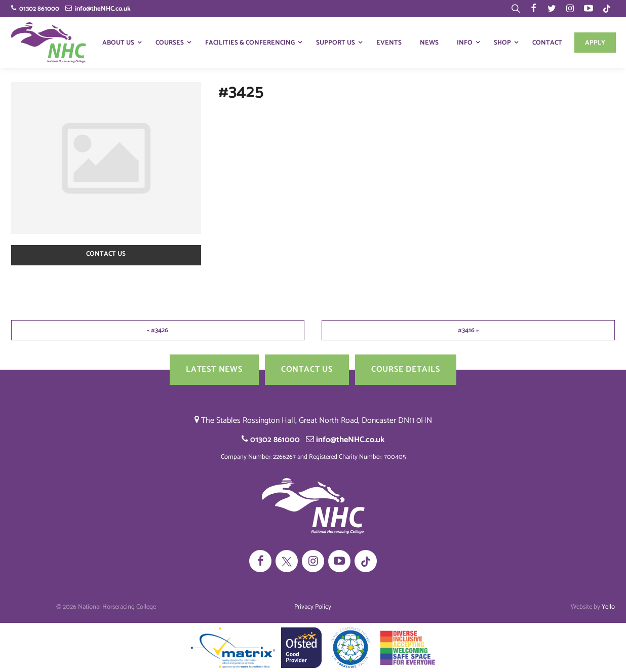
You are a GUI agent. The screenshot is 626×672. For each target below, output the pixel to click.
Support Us (336, 43)
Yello (608, 607)
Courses (170, 43)
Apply (595, 43)
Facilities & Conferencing (250, 43)
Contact (547, 43)
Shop (502, 43)
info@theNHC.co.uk (98, 9)
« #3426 (158, 330)
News (429, 43)
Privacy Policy (313, 607)
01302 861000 (35, 9)
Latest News (214, 369)
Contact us (106, 254)
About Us (118, 43)
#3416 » (468, 330)
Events (389, 43)
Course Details (406, 369)
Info (465, 43)
